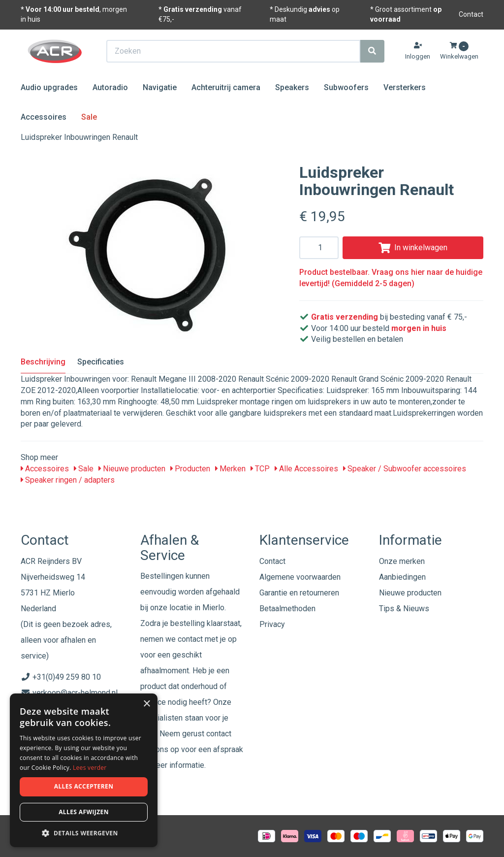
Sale (89, 117)
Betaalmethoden (287, 609)
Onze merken (402, 561)
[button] (84, 833)
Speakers (292, 87)
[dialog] (84, 771)
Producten (190, 469)
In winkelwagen (413, 247)
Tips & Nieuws (404, 609)
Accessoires (44, 117)
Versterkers (405, 87)
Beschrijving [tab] (43, 362)
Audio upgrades (49, 87)
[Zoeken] (372, 51)
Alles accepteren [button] (84, 786)
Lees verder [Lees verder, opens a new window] (90, 768)
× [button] (146, 704)
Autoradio (110, 87)
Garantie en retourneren (299, 593)
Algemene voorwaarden (300, 577)
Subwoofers (346, 87)
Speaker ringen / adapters (68, 480)
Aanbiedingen (402, 577)
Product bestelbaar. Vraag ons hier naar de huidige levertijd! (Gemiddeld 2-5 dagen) (391, 278)
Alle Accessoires (306, 469)
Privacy (272, 624)
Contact (471, 14)
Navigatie (160, 87)
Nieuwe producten (132, 469)
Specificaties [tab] (101, 362)
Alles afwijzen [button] (84, 812)
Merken (230, 469)
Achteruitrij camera (226, 87)
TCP (260, 469)
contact (219, 734)
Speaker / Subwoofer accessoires (405, 469)
